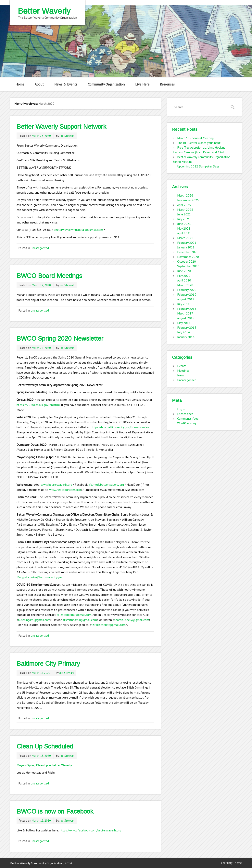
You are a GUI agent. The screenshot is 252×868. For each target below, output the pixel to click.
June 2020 (184, 271)
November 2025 (188, 200)
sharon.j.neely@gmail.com (132, 620)
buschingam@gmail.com (34, 620)
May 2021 (184, 228)
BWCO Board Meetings (49, 276)
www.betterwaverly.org (57, 485)
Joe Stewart (67, 136)
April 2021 (184, 233)
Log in (181, 409)
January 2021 (186, 247)
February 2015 (187, 327)
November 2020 (188, 257)
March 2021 (185, 238)
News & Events (66, 84)
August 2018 (186, 299)
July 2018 (183, 304)
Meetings (183, 371)
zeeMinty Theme (231, 863)
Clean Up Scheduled (45, 746)
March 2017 (185, 313)
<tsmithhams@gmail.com (80, 620)
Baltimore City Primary (48, 664)
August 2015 (186, 318)
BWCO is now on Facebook (55, 811)
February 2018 (187, 309)
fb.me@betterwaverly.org (107, 485)
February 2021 (187, 243)
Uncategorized (40, 248)
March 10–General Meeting (195, 138)
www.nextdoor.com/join (65, 490)
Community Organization (106, 84)
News (181, 375)
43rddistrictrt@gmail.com (108, 625)
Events (182, 366)
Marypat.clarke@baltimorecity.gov (39, 577)
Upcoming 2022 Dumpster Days (198, 166)
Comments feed (188, 418)
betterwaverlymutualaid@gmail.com (78, 230)
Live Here (142, 84)
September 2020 (188, 266)
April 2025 (184, 205)
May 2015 (184, 323)
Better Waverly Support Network (61, 127)
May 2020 (184, 276)
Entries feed (185, 414)
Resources (167, 84)
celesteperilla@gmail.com (74, 615)
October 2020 (187, 261)
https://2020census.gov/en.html (38, 405)
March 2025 (185, 210)
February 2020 (187, 290)
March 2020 (185, 285)
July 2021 (183, 219)
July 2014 (183, 332)
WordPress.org (187, 423)
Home (20, 84)
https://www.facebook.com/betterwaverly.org (90, 830)
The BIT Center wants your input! (199, 143)
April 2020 (184, 280)
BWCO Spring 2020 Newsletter (60, 338)
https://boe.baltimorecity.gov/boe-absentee (120, 427)
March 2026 (185, 195)
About (39, 84)
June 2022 (184, 214)
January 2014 (186, 337)
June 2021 (184, 224)
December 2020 (188, 252)
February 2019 (187, 294)
